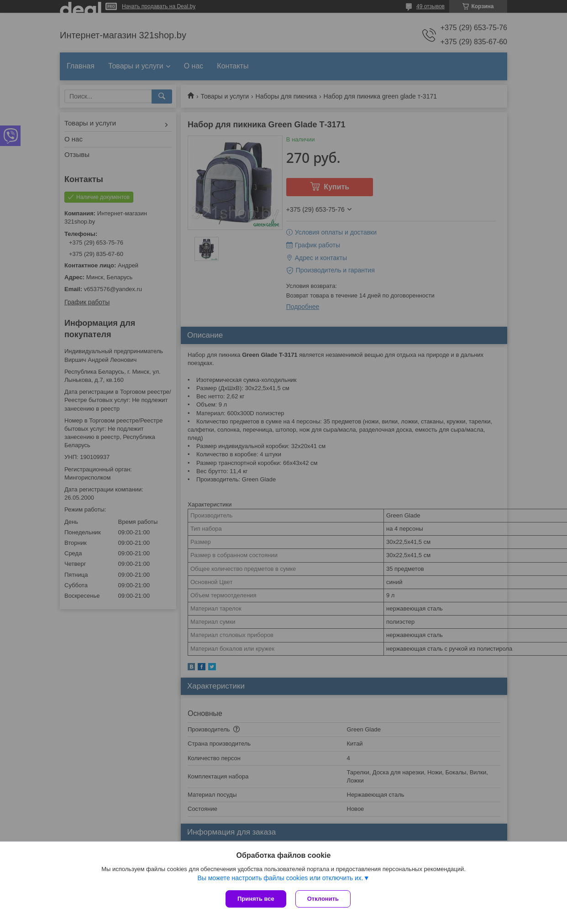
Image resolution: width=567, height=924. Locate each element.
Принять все (256, 899)
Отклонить (323, 899)
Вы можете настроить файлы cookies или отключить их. (280, 878)
